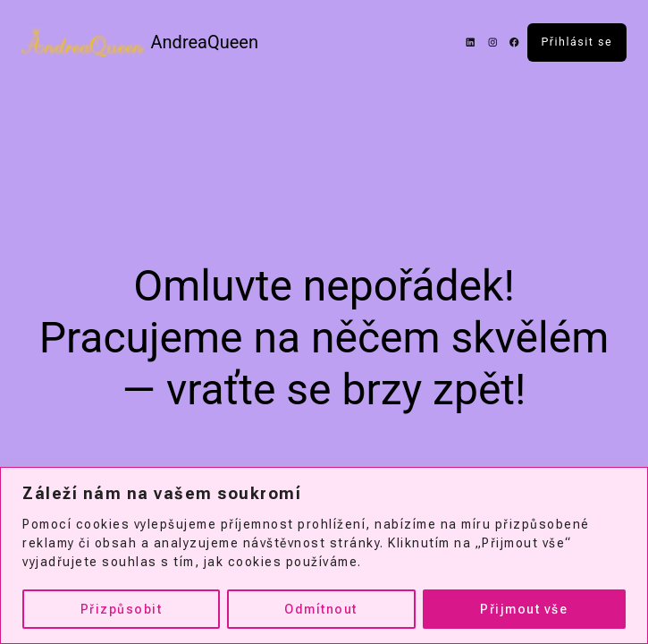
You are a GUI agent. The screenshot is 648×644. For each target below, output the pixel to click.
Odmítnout (321, 609)
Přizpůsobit (122, 609)
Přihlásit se (577, 42)
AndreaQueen (205, 42)
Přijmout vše (524, 609)
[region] (324, 555)
